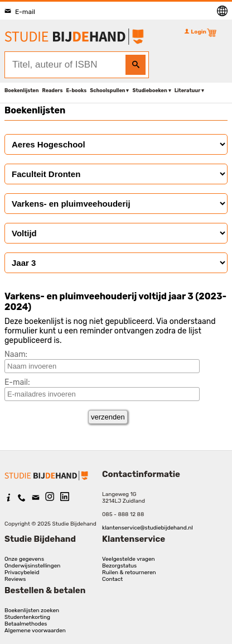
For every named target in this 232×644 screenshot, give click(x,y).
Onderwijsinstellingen (32, 566)
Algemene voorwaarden (35, 631)
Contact (112, 579)
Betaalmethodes (26, 624)
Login (195, 32)
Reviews (15, 579)
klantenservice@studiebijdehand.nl (148, 528)
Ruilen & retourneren (129, 573)
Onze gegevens (24, 559)
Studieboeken (149, 90)
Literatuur (187, 90)
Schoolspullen (107, 90)
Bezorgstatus (119, 566)
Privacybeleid (22, 573)
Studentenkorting (27, 617)
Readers (53, 90)
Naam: (16, 354)
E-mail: (17, 382)
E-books (76, 90)
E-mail (20, 12)
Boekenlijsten (22, 90)
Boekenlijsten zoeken (32, 610)
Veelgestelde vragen (129, 559)
